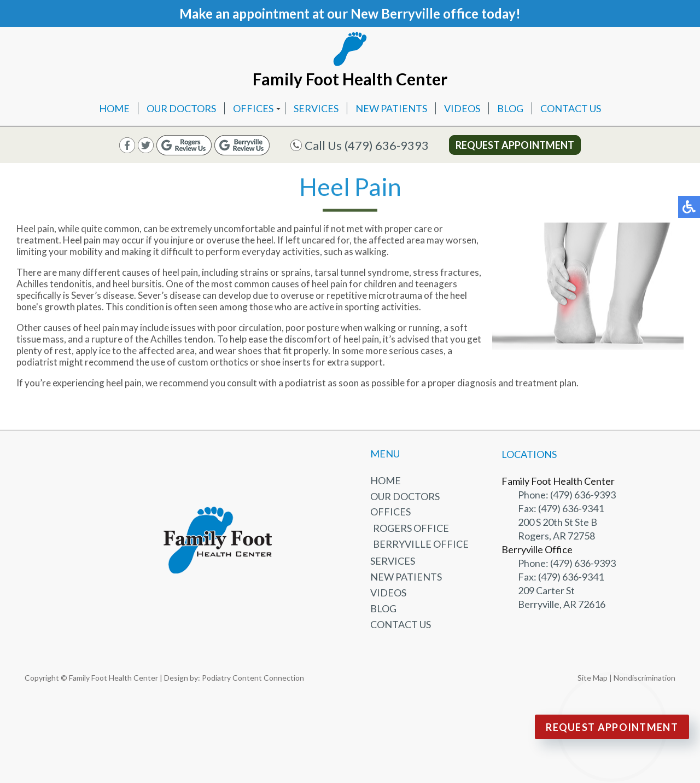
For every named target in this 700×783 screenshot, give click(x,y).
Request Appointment (515, 145)
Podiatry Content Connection (253, 678)
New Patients (391, 108)
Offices (253, 108)
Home (114, 108)
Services (316, 108)
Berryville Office (421, 544)
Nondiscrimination (644, 678)
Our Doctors (181, 108)
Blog (510, 108)
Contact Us (571, 108)
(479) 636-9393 (387, 145)
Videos (462, 108)
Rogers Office (411, 528)
